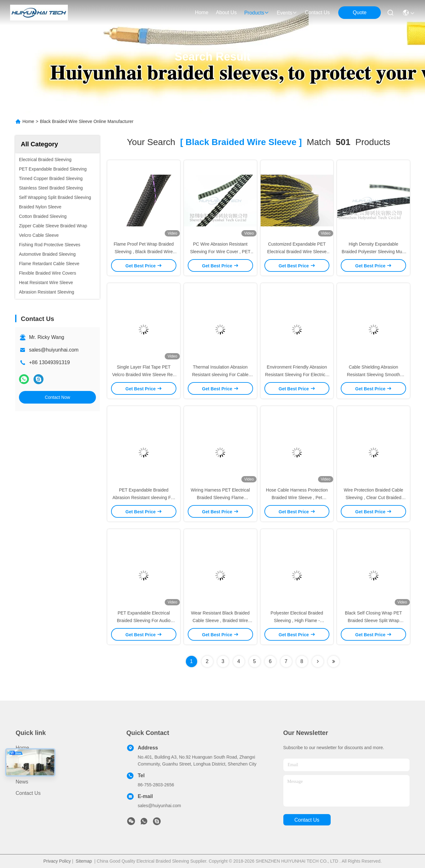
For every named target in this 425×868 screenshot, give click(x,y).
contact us (317, 12)
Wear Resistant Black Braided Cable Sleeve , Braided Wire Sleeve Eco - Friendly (220, 620)
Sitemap (84, 861)
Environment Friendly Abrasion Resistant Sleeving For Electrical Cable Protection (297, 375)
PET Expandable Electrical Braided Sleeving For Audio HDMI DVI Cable (144, 620)
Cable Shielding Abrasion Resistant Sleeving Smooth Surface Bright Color (374, 375)
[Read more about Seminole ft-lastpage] (334, 661)
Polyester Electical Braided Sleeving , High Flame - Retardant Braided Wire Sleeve (297, 620)
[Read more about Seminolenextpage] (318, 661)
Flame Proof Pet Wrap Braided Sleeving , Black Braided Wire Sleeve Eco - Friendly (144, 252)
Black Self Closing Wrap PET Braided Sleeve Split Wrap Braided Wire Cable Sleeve (373, 620)
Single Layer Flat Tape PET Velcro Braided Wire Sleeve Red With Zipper (144, 375)
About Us (26, 770)
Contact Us (28, 793)
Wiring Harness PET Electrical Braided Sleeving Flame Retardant (220, 498)
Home (202, 12)
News (22, 782)
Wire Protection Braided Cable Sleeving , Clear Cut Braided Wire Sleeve (373, 498)
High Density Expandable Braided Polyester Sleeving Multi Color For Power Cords (374, 252)
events (287, 13)
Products (26, 759)
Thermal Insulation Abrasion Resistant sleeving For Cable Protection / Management (220, 375)
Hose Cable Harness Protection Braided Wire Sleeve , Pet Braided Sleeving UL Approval (297, 498)
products (257, 13)
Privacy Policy (57, 861)
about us (226, 12)
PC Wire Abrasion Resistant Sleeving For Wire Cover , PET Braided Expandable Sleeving (220, 252)
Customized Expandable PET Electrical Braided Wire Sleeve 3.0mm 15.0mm (297, 252)
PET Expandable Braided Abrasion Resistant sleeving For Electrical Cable (144, 498)
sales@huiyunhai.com (54, 350)
